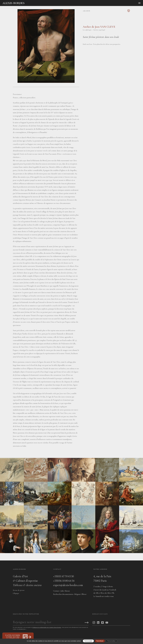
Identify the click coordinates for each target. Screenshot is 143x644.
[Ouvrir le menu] (139, 3)
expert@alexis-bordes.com (68, 585)
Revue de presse (19, 590)
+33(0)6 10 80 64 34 (64, 581)
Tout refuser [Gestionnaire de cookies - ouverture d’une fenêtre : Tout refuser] (100, 641)
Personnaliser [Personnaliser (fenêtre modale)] (111, 641)
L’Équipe (16, 593)
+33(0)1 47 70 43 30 (64, 576)
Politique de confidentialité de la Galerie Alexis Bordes (47, 627)
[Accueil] (29, 3)
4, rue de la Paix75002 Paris (102, 578)
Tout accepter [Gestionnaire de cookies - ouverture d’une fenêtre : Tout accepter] (88, 641)
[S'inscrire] (87, 623)
